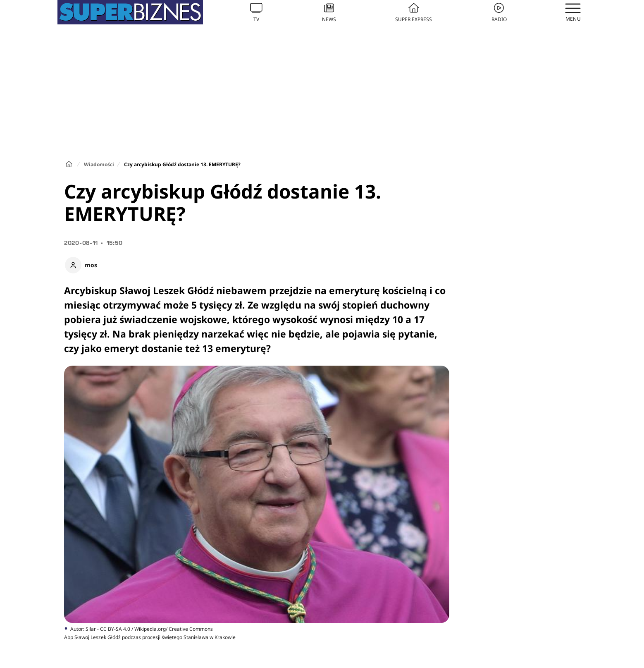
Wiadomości (99, 164)
